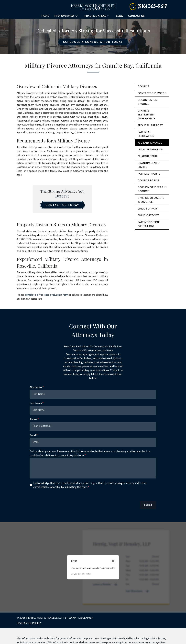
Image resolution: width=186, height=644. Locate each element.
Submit (148, 505)
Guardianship (148, 156)
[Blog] (119, 16)
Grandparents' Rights (149, 165)
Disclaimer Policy (29, 623)
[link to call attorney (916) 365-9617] (148, 6)
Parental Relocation (146, 134)
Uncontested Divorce (148, 102)
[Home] (45, 16)
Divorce (143, 86)
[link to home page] (93, 6)
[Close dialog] (113, 561)
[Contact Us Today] (62, 205)
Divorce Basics (148, 180)
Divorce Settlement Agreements (146, 115)
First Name (36, 387)
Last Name (36, 403)
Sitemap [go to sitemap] (70, 618)
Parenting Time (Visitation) (149, 224)
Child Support (148, 209)
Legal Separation (150, 149)
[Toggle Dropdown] (77, 16)
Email (33, 435)
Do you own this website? (82, 574)
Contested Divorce (152, 93)
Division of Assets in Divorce (151, 200)
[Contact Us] (136, 16)
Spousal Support (150, 125)
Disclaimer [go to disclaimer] (86, 618)
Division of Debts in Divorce (152, 189)
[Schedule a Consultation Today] (93, 42)
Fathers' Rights (149, 174)
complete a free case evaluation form (47, 295)
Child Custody (148, 215)
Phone (34, 419)
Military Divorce (150, 143)
